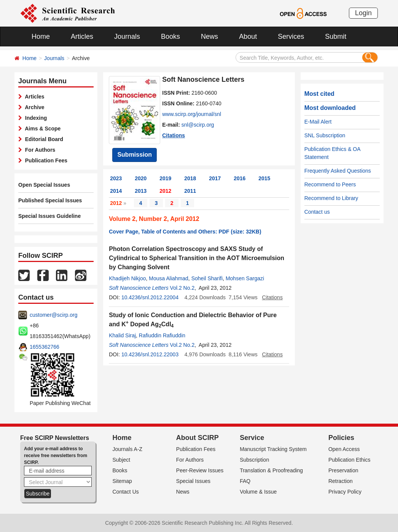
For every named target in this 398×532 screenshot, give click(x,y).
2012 (165, 191)
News (209, 37)
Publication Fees (45, 160)
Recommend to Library (331, 198)
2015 (264, 178)
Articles (82, 37)
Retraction (341, 481)
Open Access (344, 449)
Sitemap (122, 481)
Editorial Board (43, 139)
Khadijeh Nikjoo (127, 278)
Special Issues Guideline (49, 216)
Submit (336, 37)
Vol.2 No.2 (182, 288)
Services (291, 37)
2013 (141, 191)
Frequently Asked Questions (338, 171)
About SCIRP (197, 438)
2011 (190, 191)
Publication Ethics (349, 460)
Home (41, 37)
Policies (341, 438)
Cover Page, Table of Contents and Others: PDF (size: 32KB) (185, 232)
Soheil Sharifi (207, 278)
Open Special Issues (44, 185)
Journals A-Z (128, 449)
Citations (174, 135)
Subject (122, 460)
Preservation (343, 470)
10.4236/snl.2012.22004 (150, 297)
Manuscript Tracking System (273, 449)
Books (170, 37)
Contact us (317, 212)
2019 (165, 178)
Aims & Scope (41, 129)
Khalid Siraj (122, 335)
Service (252, 438)
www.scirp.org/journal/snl (192, 114)
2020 (141, 178)
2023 (116, 178)
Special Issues (193, 481)
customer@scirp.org (53, 315)
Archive (33, 107)
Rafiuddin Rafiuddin (162, 335)
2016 (240, 178)
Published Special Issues (50, 200)
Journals (127, 37)
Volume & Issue (258, 492)
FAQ (245, 481)
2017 (215, 178)
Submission (135, 155)
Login (363, 13)
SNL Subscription (325, 135)
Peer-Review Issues (200, 470)
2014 (116, 191)
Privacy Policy (345, 492)
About (248, 37)
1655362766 (45, 347)
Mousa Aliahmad (169, 278)
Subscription (254, 460)
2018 (190, 178)
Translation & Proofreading (271, 470)
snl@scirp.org (198, 125)
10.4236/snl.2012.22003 (150, 354)
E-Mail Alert (318, 122)
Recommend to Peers (330, 184)
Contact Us (126, 492)
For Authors (39, 150)
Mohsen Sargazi (245, 278)
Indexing (34, 118)
